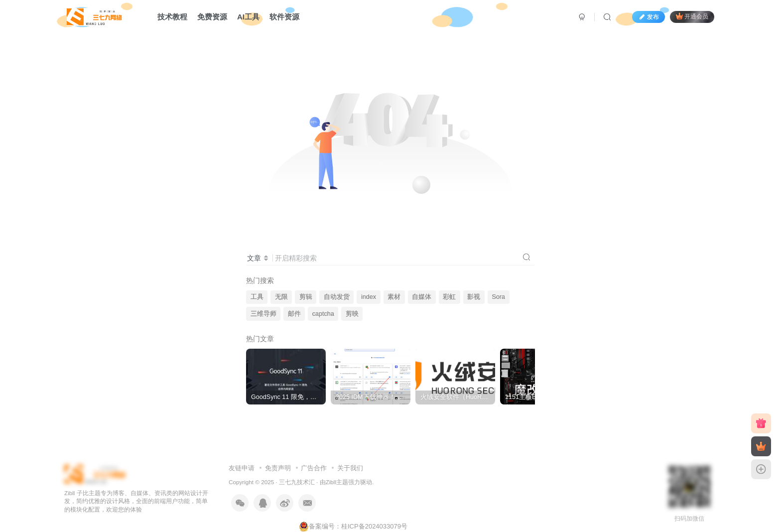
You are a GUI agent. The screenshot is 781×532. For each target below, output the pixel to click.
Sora (499, 297)
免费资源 (212, 17)
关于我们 (350, 468)
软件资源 (284, 17)
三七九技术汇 (297, 482)
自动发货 (337, 297)
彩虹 (449, 297)
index (369, 297)
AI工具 (248, 17)
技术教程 (172, 17)
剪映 (352, 314)
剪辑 (306, 297)
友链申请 (242, 468)
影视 (474, 297)
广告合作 (314, 468)
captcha (323, 314)
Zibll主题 (337, 482)
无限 (281, 297)
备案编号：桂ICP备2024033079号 (353, 526)
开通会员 (692, 16)
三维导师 (263, 314)
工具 (257, 297)
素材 (394, 297)
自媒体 (422, 297)
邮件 (294, 314)
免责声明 (278, 468)
